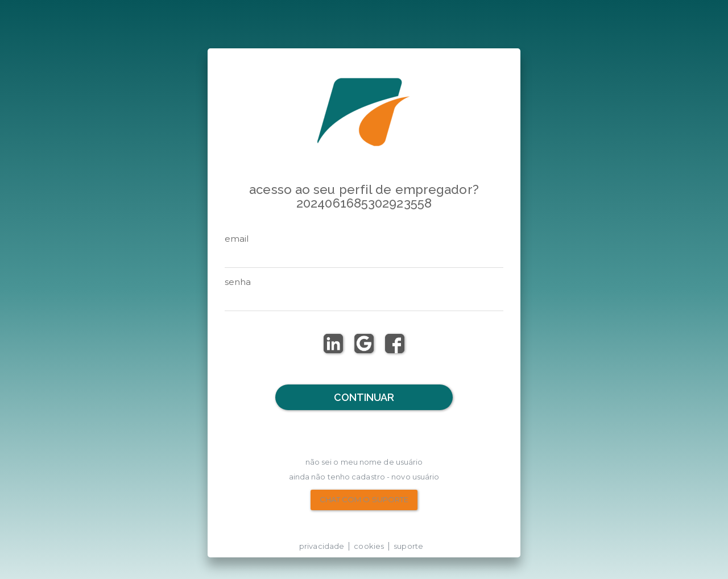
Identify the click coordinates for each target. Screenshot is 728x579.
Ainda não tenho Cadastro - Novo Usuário (364, 477)
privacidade (322, 546)
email (237, 239)
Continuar (364, 397)
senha (238, 282)
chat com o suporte (364, 499)
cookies (369, 546)
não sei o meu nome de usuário (364, 462)
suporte (408, 546)
